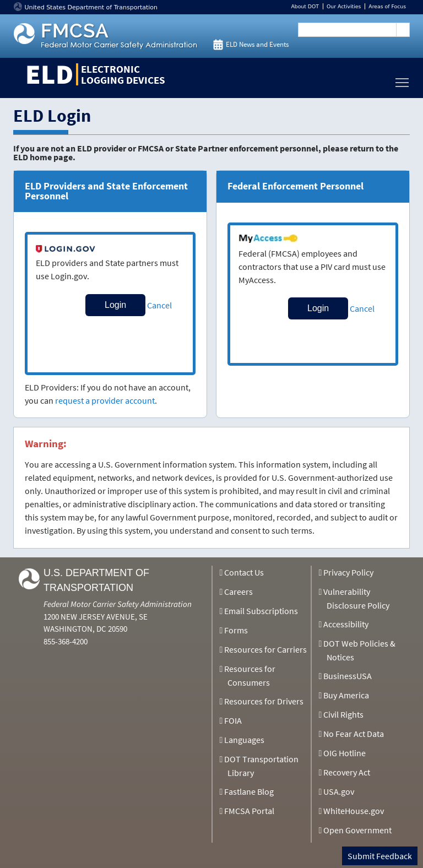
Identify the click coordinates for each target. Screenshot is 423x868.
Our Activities (344, 6)
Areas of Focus (387, 6)
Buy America (346, 695)
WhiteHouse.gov (354, 811)
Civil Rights (343, 714)
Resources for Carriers (265, 649)
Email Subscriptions (261, 611)
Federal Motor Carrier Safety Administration (118, 604)
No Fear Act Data (354, 734)
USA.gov (339, 791)
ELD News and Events (257, 44)
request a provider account (105, 400)
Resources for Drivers (264, 701)
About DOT (305, 6)
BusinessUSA (348, 676)
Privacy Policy (348, 572)
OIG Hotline (345, 753)
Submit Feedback (380, 856)
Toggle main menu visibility (403, 80)
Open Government (357, 830)
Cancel (159, 305)
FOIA (233, 720)
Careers (238, 592)
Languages (244, 740)
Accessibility (346, 624)
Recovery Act (347, 772)
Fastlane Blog (249, 791)
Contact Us (244, 572)
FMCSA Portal (249, 811)
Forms (236, 630)
